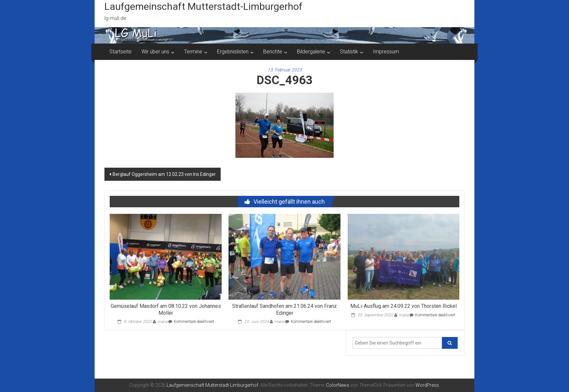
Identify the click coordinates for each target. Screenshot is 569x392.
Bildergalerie (311, 52)
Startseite (120, 52)
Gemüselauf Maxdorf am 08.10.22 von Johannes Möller (166, 309)
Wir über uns (155, 52)
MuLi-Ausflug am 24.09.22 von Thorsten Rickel (404, 306)
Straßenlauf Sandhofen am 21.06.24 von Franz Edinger (284, 309)
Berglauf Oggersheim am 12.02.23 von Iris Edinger (164, 174)
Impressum (386, 52)
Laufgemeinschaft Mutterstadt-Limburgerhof (203, 6)
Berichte (273, 52)
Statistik (349, 52)
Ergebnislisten (233, 52)
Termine (193, 52)
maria (162, 322)
